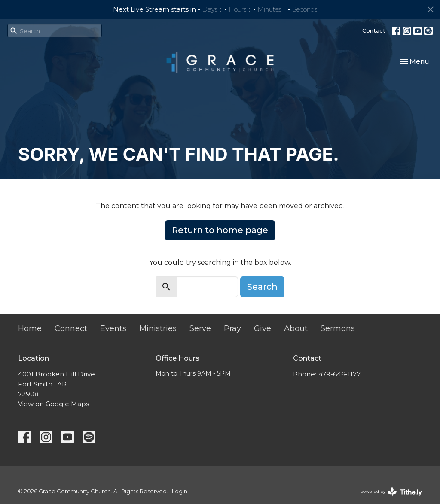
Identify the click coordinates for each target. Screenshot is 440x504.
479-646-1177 (339, 374)
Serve (200, 328)
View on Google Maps (53, 404)
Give (263, 328)
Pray (232, 328)
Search (262, 287)
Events (113, 328)
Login (180, 491)
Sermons (338, 328)
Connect (71, 328)
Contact (374, 30)
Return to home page (220, 230)
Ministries (158, 328)
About (296, 328)
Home (30, 328)
